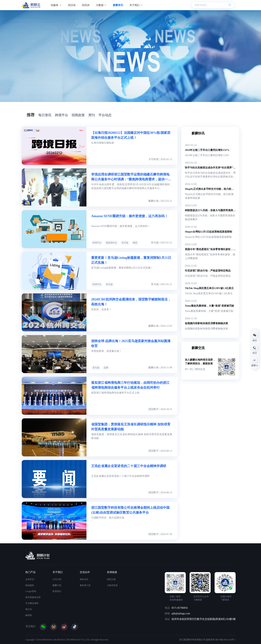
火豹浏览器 (112, 585)
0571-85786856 (180, 608)
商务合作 (84, 579)
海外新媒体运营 (33, 597)
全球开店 (30, 579)
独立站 (29, 609)
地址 (167, 619)
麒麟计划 (57, 585)
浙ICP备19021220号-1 (225, 640)
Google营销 (31, 591)
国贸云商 (111, 579)
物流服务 (30, 585)
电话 (167, 608)
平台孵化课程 (32, 603)
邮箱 (167, 613)
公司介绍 (57, 579)
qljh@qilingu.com (181, 613)
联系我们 (57, 591)
